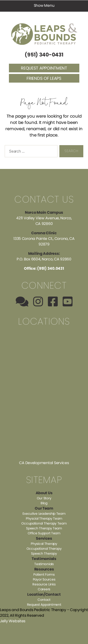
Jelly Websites (13, 621)
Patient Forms (44, 574)
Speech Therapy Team (44, 528)
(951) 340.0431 (50, 268)
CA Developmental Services (44, 463)
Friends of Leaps (44, 78)
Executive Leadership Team (44, 514)
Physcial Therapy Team (44, 518)
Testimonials (44, 564)
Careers (44, 589)
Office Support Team (44, 533)
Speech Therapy (44, 553)
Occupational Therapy (44, 549)
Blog (44, 503)
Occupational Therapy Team (44, 523)
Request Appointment (44, 68)
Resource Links (44, 584)
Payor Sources (44, 579)
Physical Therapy (44, 544)
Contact (44, 600)
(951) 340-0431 (44, 55)
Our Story (44, 498)
